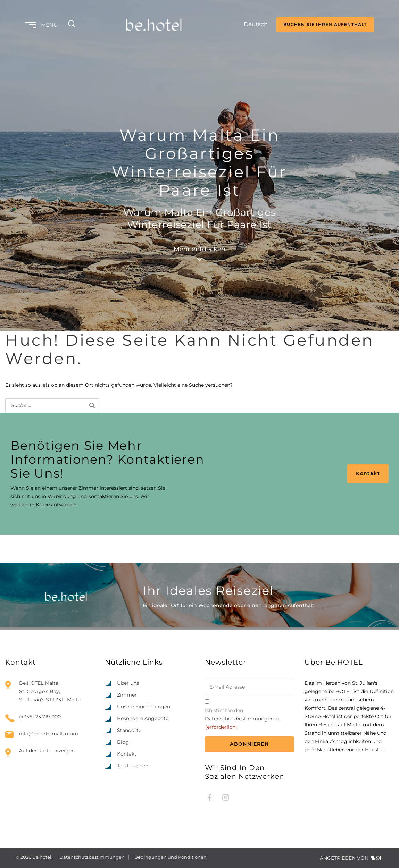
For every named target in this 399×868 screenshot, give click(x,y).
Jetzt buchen (133, 766)
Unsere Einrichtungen (144, 707)
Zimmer (127, 695)
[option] (354, 862)
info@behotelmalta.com (49, 734)
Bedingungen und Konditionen (171, 857)
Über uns (128, 683)
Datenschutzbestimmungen (239, 719)
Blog (123, 742)
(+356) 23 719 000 (40, 717)
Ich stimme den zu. (243, 719)
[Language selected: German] (249, 25)
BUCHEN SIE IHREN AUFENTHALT (325, 24)
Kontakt (368, 473)
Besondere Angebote (143, 718)
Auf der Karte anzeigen (47, 751)
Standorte (129, 730)
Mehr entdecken (199, 253)
